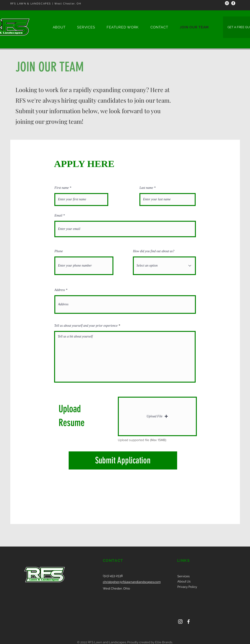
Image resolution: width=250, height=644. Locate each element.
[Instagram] (227, 3)
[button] (157, 416)
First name (62, 188)
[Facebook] (233, 3)
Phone (59, 251)
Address (60, 290)
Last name (146, 188)
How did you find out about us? (154, 251)
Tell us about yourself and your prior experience (86, 326)
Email (58, 216)
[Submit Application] (123, 460)
